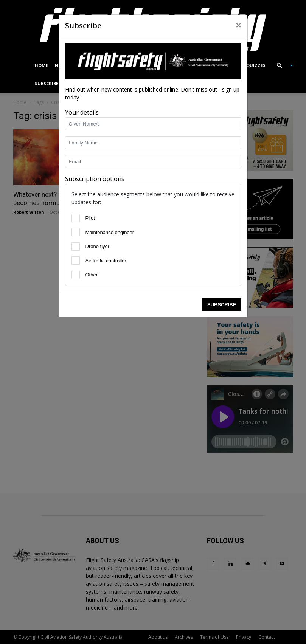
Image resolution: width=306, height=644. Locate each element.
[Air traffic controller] (76, 261)
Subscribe (222, 305)
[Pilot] (76, 218)
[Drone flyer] (76, 247)
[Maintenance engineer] (76, 232)
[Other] (76, 275)
